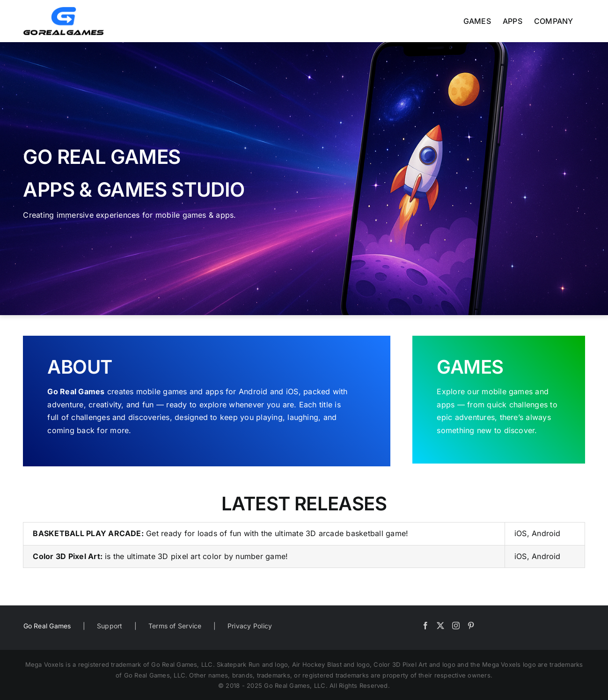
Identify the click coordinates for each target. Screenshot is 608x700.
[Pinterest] (471, 626)
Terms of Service (175, 626)
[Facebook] (425, 626)
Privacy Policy (250, 626)
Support (110, 626)
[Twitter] (440, 626)
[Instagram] (456, 626)
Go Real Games (47, 626)
